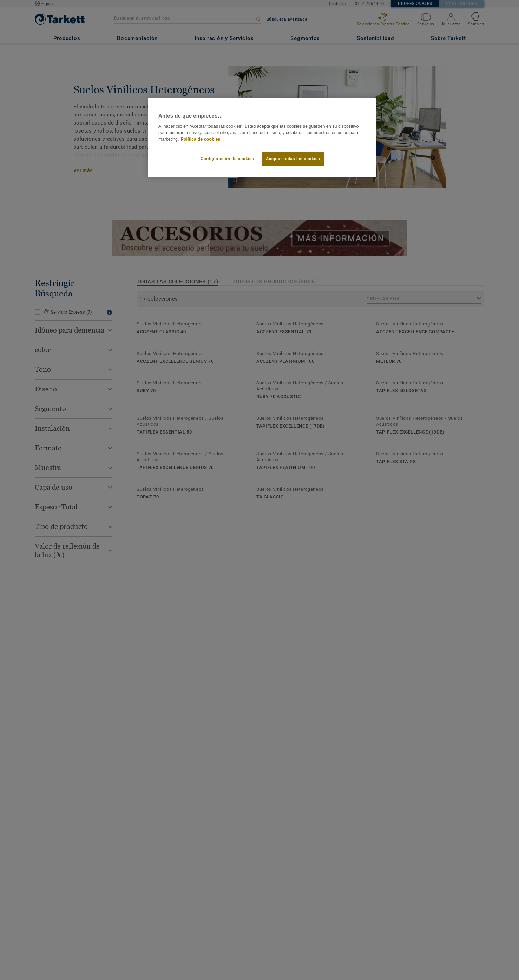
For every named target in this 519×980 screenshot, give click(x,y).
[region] (262, 137)
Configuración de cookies (227, 159)
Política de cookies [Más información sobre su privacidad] (201, 139)
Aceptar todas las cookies (293, 159)
